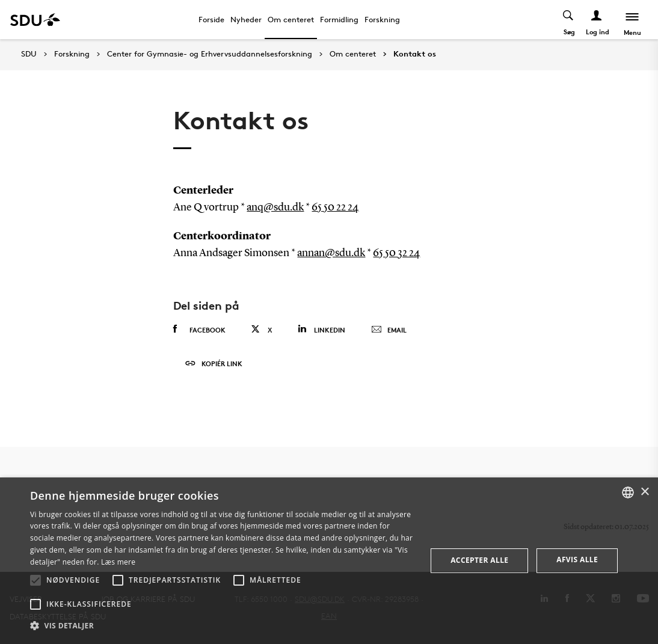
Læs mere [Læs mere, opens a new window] (118, 562)
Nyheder (246, 19)
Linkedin (321, 329)
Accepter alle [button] (479, 560)
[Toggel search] (569, 20)
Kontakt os (415, 54)
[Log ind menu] (597, 20)
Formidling (339, 19)
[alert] (329, 561)
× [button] (644, 492)
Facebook (199, 330)
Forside (211, 19)
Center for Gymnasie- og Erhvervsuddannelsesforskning (210, 54)
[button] (35, 580)
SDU (29, 54)
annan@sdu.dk (331, 253)
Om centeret (291, 19)
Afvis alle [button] (577, 560)
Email (389, 330)
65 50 (385, 253)
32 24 (409, 253)
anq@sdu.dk (275, 207)
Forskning (382, 19)
